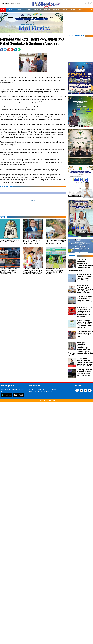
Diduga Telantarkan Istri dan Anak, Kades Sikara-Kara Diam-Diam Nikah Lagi (85, 336)
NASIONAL (19, 11)
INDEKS (12, 4)
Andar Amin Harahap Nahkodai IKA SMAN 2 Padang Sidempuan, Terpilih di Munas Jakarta (33, 243)
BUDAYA (82, 11)
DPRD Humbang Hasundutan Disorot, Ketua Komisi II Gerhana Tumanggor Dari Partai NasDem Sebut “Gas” (85, 364)
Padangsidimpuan (9, 37)
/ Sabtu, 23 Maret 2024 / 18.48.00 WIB (18, 49)
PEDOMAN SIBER (41, 391)
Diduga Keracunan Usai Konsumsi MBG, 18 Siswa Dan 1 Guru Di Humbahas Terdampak (85, 301)
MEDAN (10, 11)
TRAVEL (73, 11)
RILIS (18, 4)
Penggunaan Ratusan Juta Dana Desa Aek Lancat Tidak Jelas (10, 243)
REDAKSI (32, 391)
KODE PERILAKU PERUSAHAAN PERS (41, 393)
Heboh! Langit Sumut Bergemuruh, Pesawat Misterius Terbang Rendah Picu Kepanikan (85, 279)
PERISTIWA (38, 11)
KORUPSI (47, 11)
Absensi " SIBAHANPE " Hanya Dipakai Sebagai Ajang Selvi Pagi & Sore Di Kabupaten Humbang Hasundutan (85, 325)
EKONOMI (56, 11)
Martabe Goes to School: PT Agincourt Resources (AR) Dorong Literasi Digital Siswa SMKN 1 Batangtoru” (85, 291)
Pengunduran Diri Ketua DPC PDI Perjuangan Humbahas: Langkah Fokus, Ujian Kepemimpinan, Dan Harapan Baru (85, 313)
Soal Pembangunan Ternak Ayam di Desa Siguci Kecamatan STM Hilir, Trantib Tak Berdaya (56, 243)
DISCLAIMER (52, 391)
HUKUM (65, 11)
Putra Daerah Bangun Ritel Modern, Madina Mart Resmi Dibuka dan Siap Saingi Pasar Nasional (55, 273)
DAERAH (28, 11)
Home (3, 11)
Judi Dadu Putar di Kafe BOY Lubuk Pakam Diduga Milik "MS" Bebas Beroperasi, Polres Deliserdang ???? (10, 273)
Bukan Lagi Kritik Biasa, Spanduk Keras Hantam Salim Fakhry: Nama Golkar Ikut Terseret (85, 374)
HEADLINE (4, 4)
